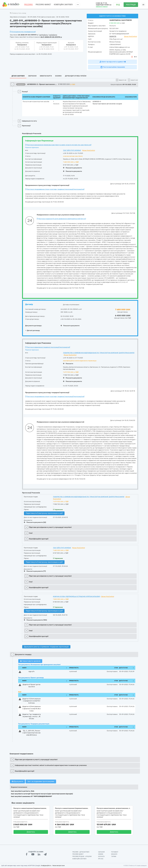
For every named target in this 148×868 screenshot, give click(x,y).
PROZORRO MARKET (43, 5)
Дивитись (31, 832)
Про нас (101, 859)
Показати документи (72, 168)
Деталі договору (33, 330)
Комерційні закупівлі (63, 5)
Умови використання (59, 866)
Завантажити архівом (30, 661)
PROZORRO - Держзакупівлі (81, 852)
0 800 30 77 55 (101, 3)
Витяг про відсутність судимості (112, 62)
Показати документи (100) (35, 620)
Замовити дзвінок (102, 7)
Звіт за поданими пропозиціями (41, 781)
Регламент (115, 852)
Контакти (101, 856)
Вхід (118, 5)
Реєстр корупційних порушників (113, 67)
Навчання (101, 852)
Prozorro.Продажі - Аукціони (82, 856)
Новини (101, 854)
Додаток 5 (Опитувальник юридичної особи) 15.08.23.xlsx (32, 701)
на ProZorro (44, 35)
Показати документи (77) (35, 571)
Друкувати (17, 781)
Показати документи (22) (35, 522)
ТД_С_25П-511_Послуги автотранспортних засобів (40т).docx (32, 733)
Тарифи (114, 856)
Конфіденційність (46, 866)
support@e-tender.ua (104, 5)
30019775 (113, 36)
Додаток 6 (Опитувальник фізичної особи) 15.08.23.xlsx (32, 709)
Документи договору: (34, 326)
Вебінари (114, 854)
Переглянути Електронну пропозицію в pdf (44, 513)
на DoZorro (53, 35)
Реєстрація (131, 5)
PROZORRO (28, 5)
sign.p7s (32, 671)
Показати (68, 364)
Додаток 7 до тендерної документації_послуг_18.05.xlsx (32, 716)
